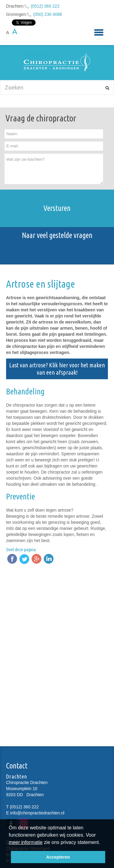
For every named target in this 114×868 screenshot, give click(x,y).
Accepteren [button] (58, 857)
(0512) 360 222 (45, 6)
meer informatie (26, 842)
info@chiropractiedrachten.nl (37, 813)
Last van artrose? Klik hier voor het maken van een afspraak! (57, 369)
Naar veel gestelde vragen (57, 235)
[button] (102, 843)
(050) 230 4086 (48, 14)
